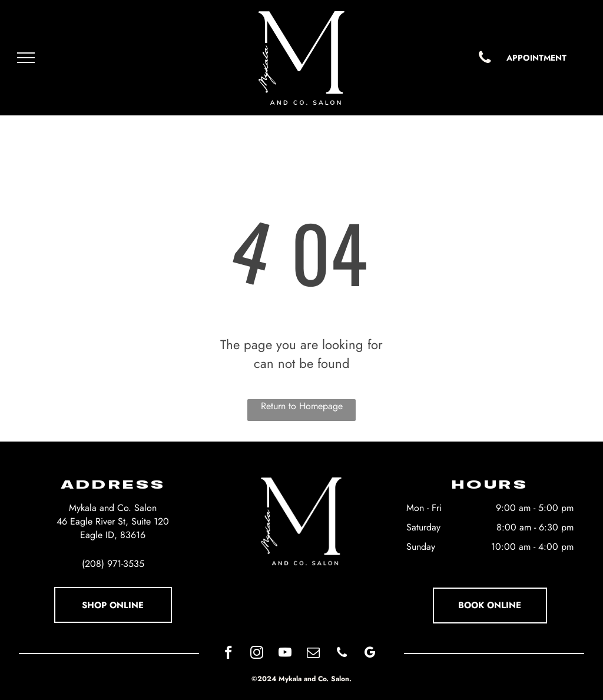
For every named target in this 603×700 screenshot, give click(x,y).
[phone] (342, 654)
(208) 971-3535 (113, 564)
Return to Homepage (302, 406)
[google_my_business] (370, 654)
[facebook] (229, 654)
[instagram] (257, 654)
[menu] (26, 58)
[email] (314, 654)
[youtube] (285, 654)
